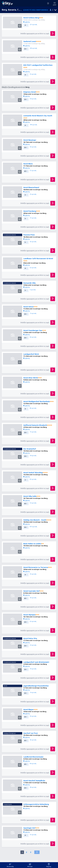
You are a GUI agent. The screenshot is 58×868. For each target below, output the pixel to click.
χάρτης (27, 22)
